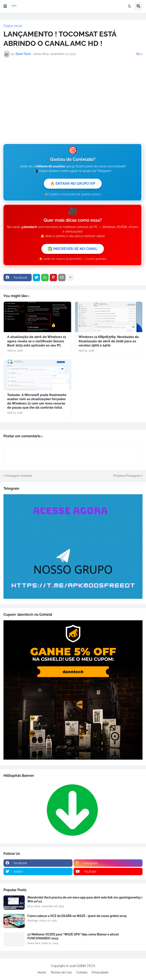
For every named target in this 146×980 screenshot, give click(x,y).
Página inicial (13, 26)
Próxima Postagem (127, 476)
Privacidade (100, 972)
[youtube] (108, 872)
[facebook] (38, 863)
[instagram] (108, 863)
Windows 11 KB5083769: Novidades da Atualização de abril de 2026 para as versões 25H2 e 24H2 (109, 341)
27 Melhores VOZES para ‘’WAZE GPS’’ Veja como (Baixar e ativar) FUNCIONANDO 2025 (73, 936)
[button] (5, 6)
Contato (82, 972)
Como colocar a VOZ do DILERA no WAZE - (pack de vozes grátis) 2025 (77, 916)
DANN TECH (86, 966)
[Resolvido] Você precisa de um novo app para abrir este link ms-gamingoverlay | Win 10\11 (85, 899)
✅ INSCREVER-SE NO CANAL (73, 249)
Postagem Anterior (19, 476)
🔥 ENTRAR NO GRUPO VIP (73, 184)
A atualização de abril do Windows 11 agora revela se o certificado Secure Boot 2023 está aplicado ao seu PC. (37, 341)
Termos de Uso (61, 972)
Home (42, 972)
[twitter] (38, 872)
